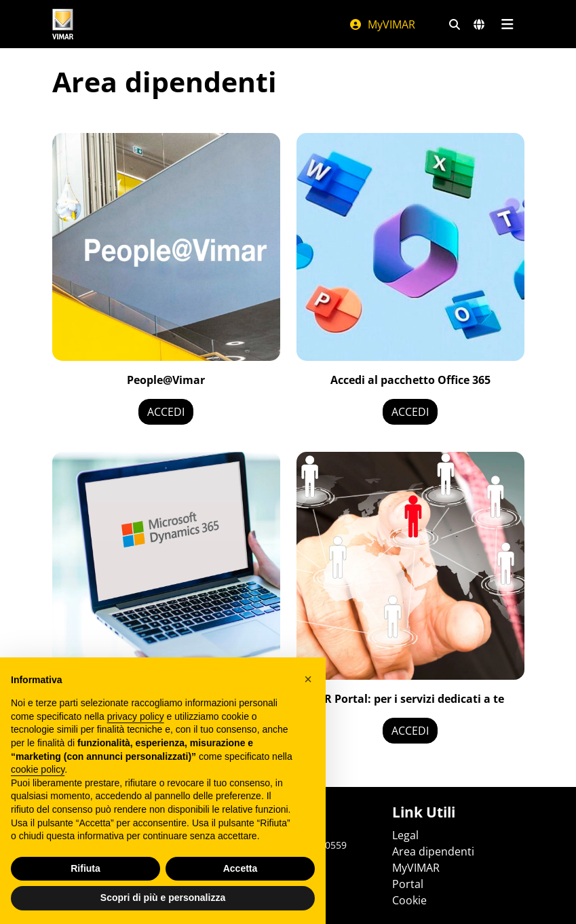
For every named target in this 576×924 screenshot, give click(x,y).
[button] (308, 679)
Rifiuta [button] (85, 868)
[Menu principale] (508, 24)
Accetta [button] (241, 868)
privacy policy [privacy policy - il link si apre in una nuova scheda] (136, 716)
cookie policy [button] (38, 769)
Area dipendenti (433, 851)
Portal (408, 884)
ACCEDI (166, 412)
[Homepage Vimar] (63, 24)
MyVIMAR (382, 24)
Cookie (409, 900)
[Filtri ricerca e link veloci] (455, 24)
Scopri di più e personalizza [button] (163, 898)
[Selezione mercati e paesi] (479, 24)
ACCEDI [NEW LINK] (410, 731)
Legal (405, 835)
